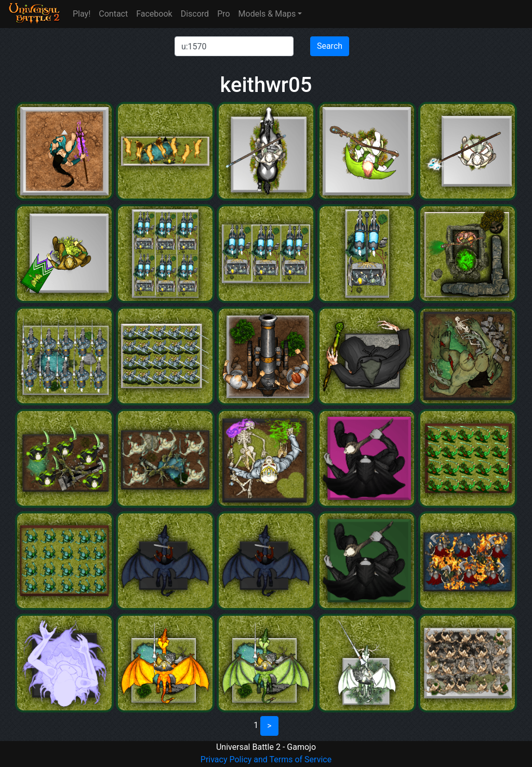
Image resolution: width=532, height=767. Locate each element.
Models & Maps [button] (267, 14)
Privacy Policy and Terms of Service (266, 759)
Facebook (154, 14)
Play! (82, 14)
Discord (195, 14)
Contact (113, 14)
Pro (223, 14)
